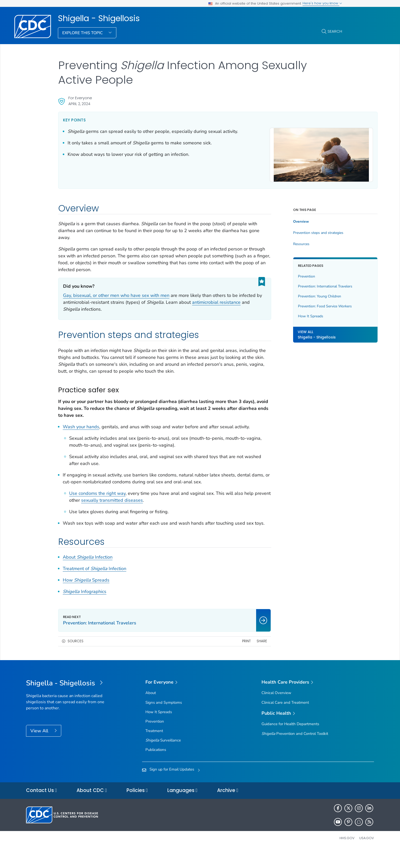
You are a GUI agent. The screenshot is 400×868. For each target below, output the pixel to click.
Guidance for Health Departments (290, 742)
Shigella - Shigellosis (99, 18)
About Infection (88, 575)
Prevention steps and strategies (295, 231)
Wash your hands (81, 431)
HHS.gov (347, 856)
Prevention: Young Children (296, 294)
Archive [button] (228, 809)
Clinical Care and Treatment (285, 721)
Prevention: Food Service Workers (301, 304)
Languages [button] (182, 809)
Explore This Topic (83, 33)
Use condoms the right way (97, 505)
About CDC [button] (92, 809)
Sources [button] (76, 659)
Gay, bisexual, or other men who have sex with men (116, 293)
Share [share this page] (238, 659)
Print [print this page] (223, 659)
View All (40, 749)
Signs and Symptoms (164, 721)
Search (335, 31)
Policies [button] (137, 809)
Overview (278, 219)
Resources (278, 242)
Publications (156, 768)
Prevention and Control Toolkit (295, 752)
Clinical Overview (276, 711)
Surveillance (163, 759)
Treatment (154, 749)
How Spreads (86, 598)
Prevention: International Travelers (302, 284)
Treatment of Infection (95, 587)
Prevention (283, 274)
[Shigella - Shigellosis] (70, 701)
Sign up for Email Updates (172, 787)
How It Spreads (287, 314)
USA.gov (367, 856)
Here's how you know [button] (322, 3)
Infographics (85, 610)
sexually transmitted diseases (140, 511)
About (151, 711)
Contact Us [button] (41, 809)
